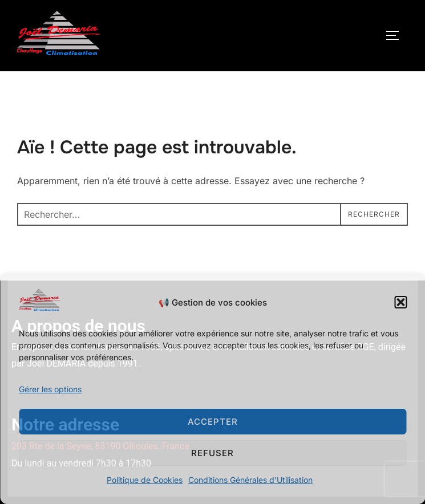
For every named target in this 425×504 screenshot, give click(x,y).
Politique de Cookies (145, 480)
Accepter (213, 422)
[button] (400, 302)
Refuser (212, 453)
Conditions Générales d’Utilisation (250, 480)
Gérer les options (50, 389)
